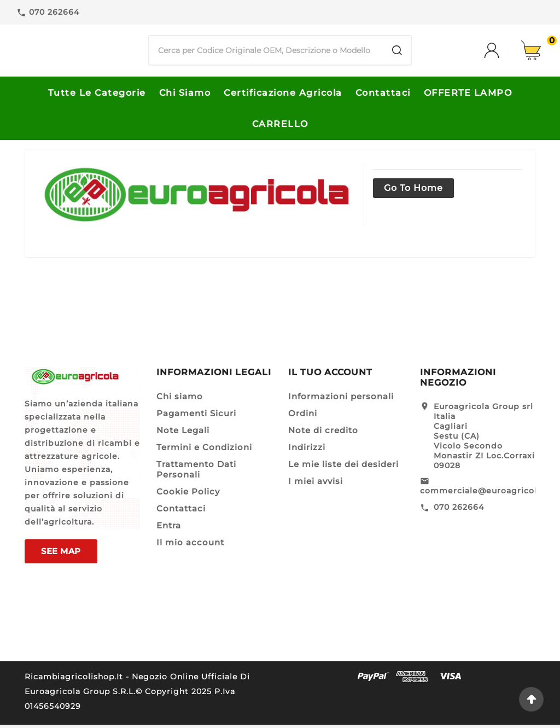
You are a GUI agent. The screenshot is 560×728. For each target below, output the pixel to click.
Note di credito (323, 433)
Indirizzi (307, 450)
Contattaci (181, 512)
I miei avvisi (316, 484)
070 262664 (459, 510)
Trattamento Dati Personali (196, 473)
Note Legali (183, 433)
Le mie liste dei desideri (343, 467)
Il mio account (190, 546)
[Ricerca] (266, 53)
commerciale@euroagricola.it (485, 494)
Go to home (413, 191)
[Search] (397, 53)
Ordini (303, 417)
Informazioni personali (341, 400)
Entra (169, 529)
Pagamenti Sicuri (196, 417)
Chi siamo (180, 400)
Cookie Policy (188, 495)
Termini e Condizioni (204, 450)
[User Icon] (503, 53)
